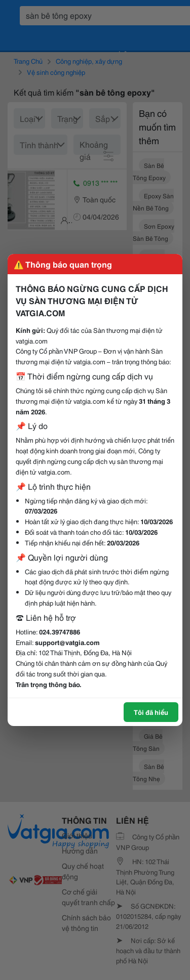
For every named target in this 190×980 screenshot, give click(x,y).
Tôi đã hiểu (151, 712)
